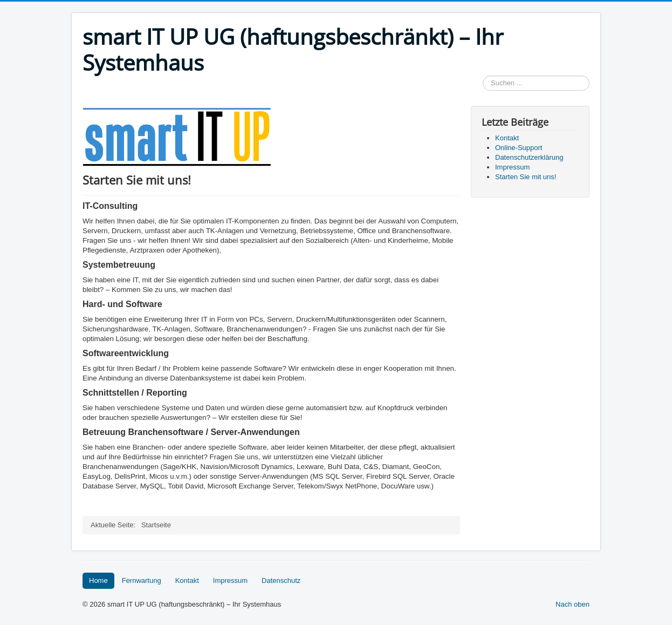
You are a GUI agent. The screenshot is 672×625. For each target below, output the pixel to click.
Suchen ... (483, 76)
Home (98, 580)
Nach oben (572, 604)
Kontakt (187, 580)
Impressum (230, 580)
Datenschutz (281, 580)
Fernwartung (142, 580)
